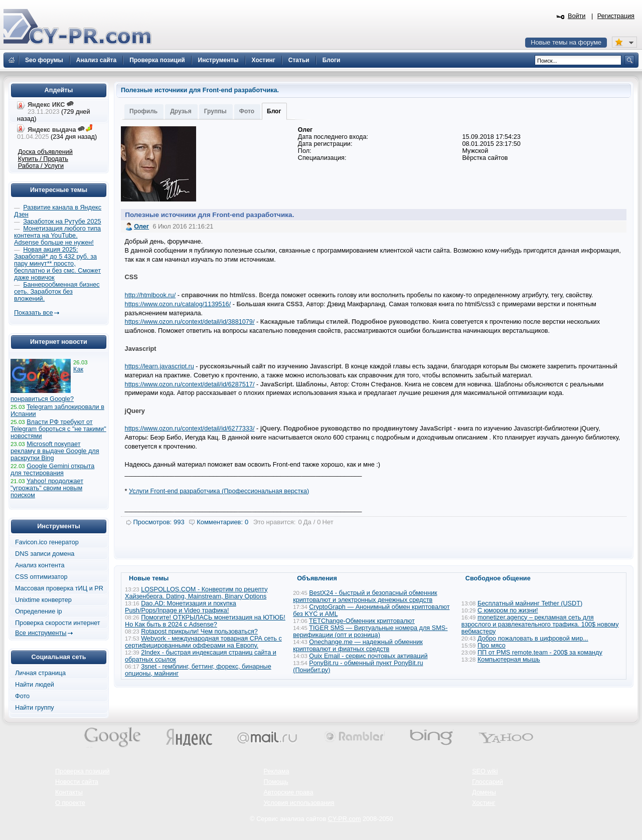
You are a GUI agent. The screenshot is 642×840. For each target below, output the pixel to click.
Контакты (69, 792)
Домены (484, 792)
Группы (215, 111)
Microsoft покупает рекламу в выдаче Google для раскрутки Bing (55, 451)
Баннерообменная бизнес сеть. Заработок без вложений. (57, 292)
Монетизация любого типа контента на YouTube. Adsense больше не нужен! (57, 236)
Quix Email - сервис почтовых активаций (368, 656)
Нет (328, 522)
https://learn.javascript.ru (159, 366)
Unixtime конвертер (43, 600)
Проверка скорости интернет (58, 623)
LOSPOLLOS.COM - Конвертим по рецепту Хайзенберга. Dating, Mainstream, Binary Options (196, 593)
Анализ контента (40, 565)
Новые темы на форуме (566, 43)
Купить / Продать (43, 159)
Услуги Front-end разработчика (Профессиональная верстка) (219, 491)
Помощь (276, 782)
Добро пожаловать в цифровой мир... (533, 639)
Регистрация (616, 16)
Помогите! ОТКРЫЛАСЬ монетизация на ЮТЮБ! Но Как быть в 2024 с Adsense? (205, 621)
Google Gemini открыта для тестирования (52, 470)
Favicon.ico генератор (47, 542)
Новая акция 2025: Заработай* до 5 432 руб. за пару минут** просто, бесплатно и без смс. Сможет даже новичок (57, 264)
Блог (274, 111)
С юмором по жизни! (508, 610)
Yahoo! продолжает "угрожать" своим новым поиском (47, 488)
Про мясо (492, 646)
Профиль (143, 111)
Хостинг (484, 803)
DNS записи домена (45, 554)
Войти (577, 16)
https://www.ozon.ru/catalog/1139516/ (178, 304)
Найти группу (35, 708)
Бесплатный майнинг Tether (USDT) (530, 603)
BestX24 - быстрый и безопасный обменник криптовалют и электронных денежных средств (365, 596)
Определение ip (39, 611)
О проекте (70, 803)
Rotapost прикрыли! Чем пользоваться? (199, 632)
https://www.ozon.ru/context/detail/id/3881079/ (190, 322)
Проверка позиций (82, 771)
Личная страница (40, 673)
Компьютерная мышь (509, 660)
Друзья (181, 111)
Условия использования (299, 803)
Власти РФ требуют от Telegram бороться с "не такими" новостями (58, 429)
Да (307, 522)
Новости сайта (77, 782)
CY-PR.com (345, 819)
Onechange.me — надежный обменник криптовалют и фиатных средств (358, 646)
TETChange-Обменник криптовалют (362, 621)
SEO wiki (485, 771)
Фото (247, 111)
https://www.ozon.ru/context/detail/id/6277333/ (190, 429)
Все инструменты (41, 633)
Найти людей (35, 685)
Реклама (277, 771)
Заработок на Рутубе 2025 (62, 222)
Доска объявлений (45, 152)
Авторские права (289, 792)
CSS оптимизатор (41, 577)
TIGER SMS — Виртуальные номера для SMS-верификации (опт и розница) (370, 632)
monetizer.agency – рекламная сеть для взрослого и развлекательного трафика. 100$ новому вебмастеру (540, 624)
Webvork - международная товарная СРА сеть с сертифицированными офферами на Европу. (203, 642)
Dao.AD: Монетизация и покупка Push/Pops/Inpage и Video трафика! (181, 607)
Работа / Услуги (41, 166)
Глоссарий (488, 782)
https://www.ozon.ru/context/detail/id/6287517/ (190, 384)
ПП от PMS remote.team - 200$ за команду (540, 653)
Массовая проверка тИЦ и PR (59, 588)
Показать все (33, 313)
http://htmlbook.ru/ (150, 295)
